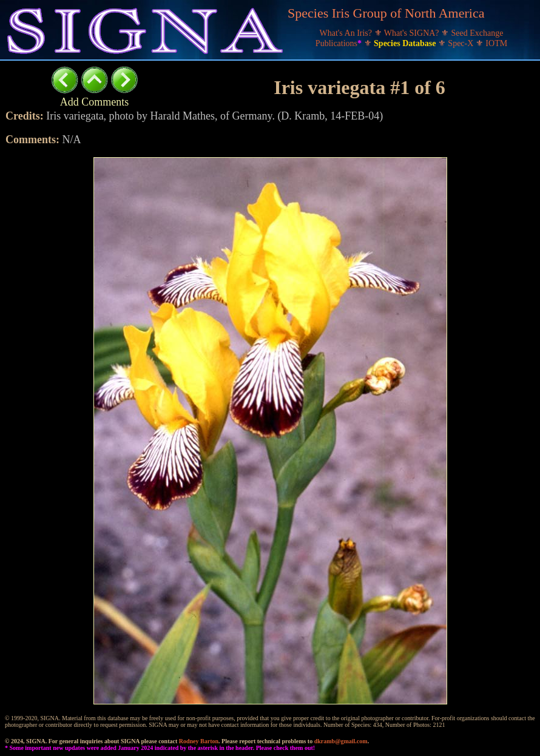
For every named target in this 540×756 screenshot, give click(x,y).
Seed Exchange (478, 33)
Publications (340, 43)
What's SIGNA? (413, 33)
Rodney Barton (199, 741)
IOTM (496, 43)
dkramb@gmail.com (341, 741)
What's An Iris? (347, 33)
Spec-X (462, 43)
